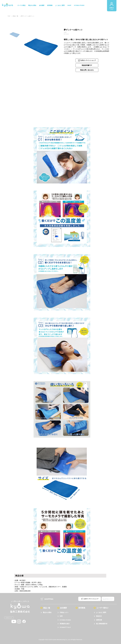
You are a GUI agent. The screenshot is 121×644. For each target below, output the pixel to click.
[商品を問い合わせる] (87, 70)
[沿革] (65, 616)
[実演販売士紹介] (65, 624)
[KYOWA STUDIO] (65, 620)
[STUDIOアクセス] (65, 627)
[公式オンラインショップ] (87, 60)
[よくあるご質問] (102, 613)
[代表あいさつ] (65, 613)
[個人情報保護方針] (102, 624)
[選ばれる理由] (47, 613)
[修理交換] (102, 620)
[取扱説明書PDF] (87, 65)
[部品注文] (102, 616)
